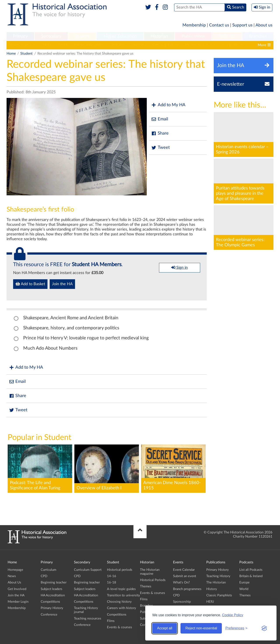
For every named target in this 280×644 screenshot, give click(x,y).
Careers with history (201, 45)
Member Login (18, 602)
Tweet (160, 148)
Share (160, 133)
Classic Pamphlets (219, 595)
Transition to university (128, 45)
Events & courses (120, 627)
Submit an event (185, 576)
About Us (14, 582)
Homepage (15, 570)
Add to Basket (30, 284)
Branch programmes (187, 589)
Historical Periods (153, 580)
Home (11, 54)
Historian (159, 36)
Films (111, 621)
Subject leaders (52, 589)
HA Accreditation (53, 595)
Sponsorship (182, 602)
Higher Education (120, 36)
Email (160, 119)
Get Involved (17, 589)
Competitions (233, 45)
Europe (244, 582)
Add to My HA (168, 105)
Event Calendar (184, 570)
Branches (258, 36)
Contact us (219, 25)
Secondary (51, 36)
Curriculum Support (88, 570)
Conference (49, 615)
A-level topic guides (89, 45)
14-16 (47, 45)
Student (82, 36)
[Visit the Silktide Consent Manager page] (264, 628)
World (244, 589)
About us (264, 25)
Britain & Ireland (251, 576)
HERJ (210, 602)
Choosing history (165, 45)
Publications (193, 36)
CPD (44, 576)
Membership (194, 25)
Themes (146, 586)
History (212, 589)
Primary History (52, 608)
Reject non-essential (201, 628)
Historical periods (22, 45)
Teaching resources (88, 619)
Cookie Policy (233, 615)
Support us (242, 25)
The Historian (216, 582)
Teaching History (218, 576)
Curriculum (48, 570)
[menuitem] (20, 36)
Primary (20, 36)
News (12, 576)
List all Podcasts (251, 570)
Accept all (165, 628)
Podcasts (227, 36)
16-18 (63, 45)
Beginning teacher (54, 582)
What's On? (181, 582)
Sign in (179, 267)
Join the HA (62, 284)
